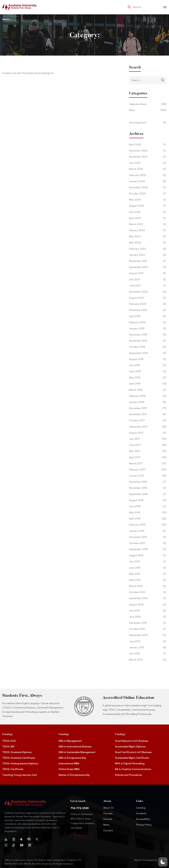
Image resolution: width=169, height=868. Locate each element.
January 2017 (148, 476)
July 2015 (148, 562)
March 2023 (148, 224)
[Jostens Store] (14, 839)
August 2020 (148, 298)
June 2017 (148, 445)
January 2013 (148, 648)
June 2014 (148, 617)
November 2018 (148, 341)
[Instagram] (6, 845)
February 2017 (148, 470)
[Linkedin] (30, 845)
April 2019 (148, 316)
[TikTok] (14, 845)
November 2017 (148, 414)
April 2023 (148, 218)
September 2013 (148, 635)
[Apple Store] (21, 839)
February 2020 (148, 304)
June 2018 (148, 371)
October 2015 (148, 543)
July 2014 (148, 611)
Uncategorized (148, 123)
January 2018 (148, 402)
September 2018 (148, 353)
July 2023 (148, 212)
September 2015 (148, 549)
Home (6, 19)
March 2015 (148, 586)
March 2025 (148, 169)
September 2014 (148, 598)
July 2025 (148, 163)
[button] (82, 835)
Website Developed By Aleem (149, 860)
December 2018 (148, 335)
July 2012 (148, 654)
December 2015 (148, 537)
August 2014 (148, 605)
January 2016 (148, 531)
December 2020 (148, 292)
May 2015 (148, 574)
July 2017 (148, 439)
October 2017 (148, 420)
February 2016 (148, 525)
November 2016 (148, 488)
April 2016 (148, 519)
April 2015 (148, 580)
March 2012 (148, 660)
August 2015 (148, 555)
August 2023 (148, 206)
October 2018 (148, 347)
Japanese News (148, 104)
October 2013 (148, 629)
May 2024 (148, 200)
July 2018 (148, 365)
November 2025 (148, 157)
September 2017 (148, 427)
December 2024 (148, 187)
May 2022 (148, 237)
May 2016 (148, 513)
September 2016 (148, 494)
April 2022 (148, 243)
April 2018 (148, 384)
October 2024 (148, 194)
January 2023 (148, 230)
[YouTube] (22, 845)
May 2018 (148, 378)
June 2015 (148, 568)
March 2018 (148, 390)
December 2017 (148, 408)
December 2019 (148, 310)
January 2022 (148, 255)
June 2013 (148, 641)
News (148, 110)
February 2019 (148, 322)
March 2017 (148, 464)
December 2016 (148, 482)
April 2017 (148, 457)
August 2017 (148, 433)
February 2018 (148, 396)
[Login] (6, 839)
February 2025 (148, 175)
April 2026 (148, 145)
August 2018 (148, 359)
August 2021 (148, 273)
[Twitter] (37, 839)
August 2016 (148, 500)
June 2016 (148, 506)
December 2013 (148, 623)
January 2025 (148, 181)
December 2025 (148, 151)
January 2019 (148, 329)
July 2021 (148, 280)
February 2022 (148, 249)
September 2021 (148, 267)
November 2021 (148, 261)
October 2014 (148, 592)
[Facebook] (29, 839)
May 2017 (148, 451)
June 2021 (148, 286)
